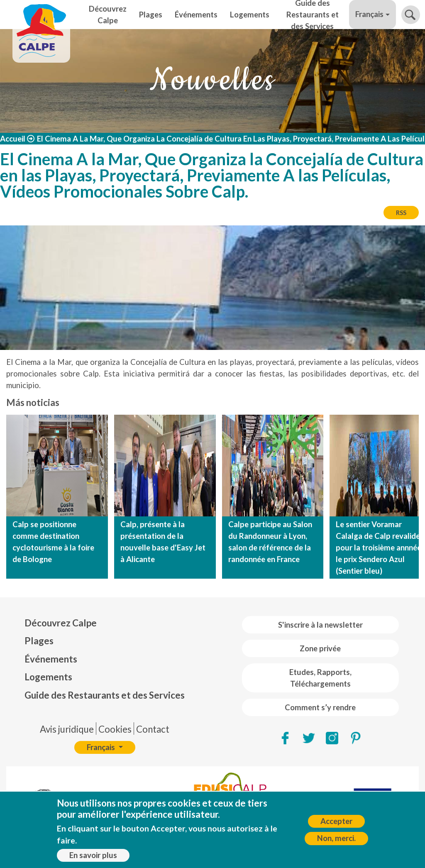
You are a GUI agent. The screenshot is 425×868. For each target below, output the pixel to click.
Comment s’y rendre (320, 707)
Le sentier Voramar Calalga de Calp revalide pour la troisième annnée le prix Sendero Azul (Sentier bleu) (379, 548)
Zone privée (320, 648)
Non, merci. (336, 842)
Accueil (13, 139)
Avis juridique (67, 729)
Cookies (115, 729)
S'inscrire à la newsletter (320, 625)
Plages (151, 15)
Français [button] (369, 14)
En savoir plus (93, 858)
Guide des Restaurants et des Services (313, 15)
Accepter (336, 824)
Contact (153, 729)
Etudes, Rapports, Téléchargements (320, 678)
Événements (196, 15)
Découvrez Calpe (108, 15)
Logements (250, 15)
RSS (401, 213)
